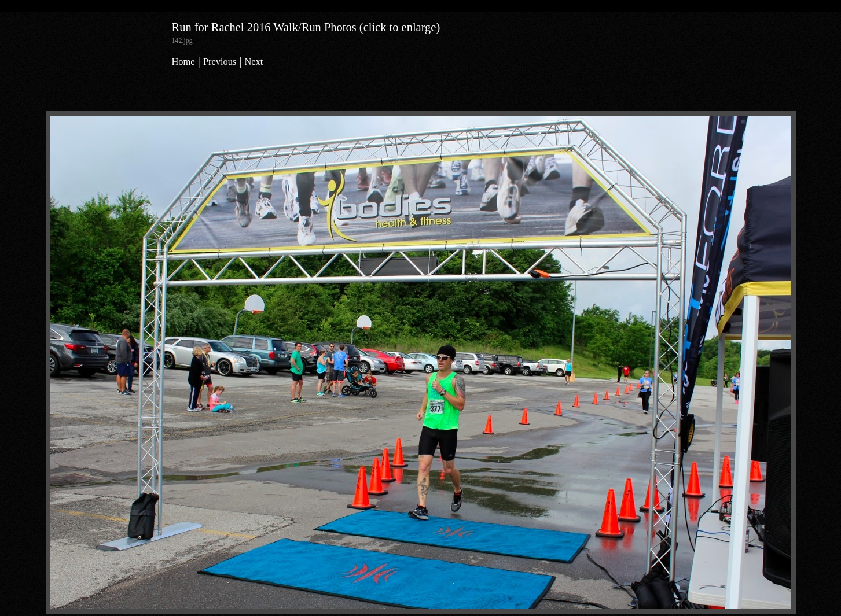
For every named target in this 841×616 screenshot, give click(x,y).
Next (254, 62)
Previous (220, 62)
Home (183, 62)
